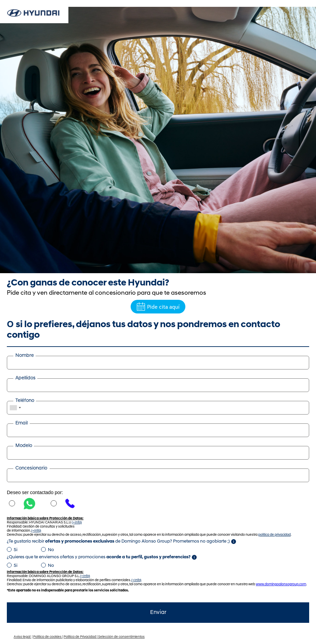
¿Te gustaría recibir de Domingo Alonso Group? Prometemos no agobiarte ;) (118, 541)
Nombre (25, 356)
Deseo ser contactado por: (35, 492)
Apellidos (25, 378)
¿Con (88, 283)
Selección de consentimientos (121, 637)
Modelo (24, 446)
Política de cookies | (48, 637)
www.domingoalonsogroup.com (281, 584)
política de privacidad (274, 535)
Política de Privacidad (80, 637)
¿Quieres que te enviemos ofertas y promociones (99, 557)
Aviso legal (22, 637)
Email (22, 423)
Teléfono (25, 401)
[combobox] (15, 408)
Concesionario (31, 468)
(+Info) (77, 523)
